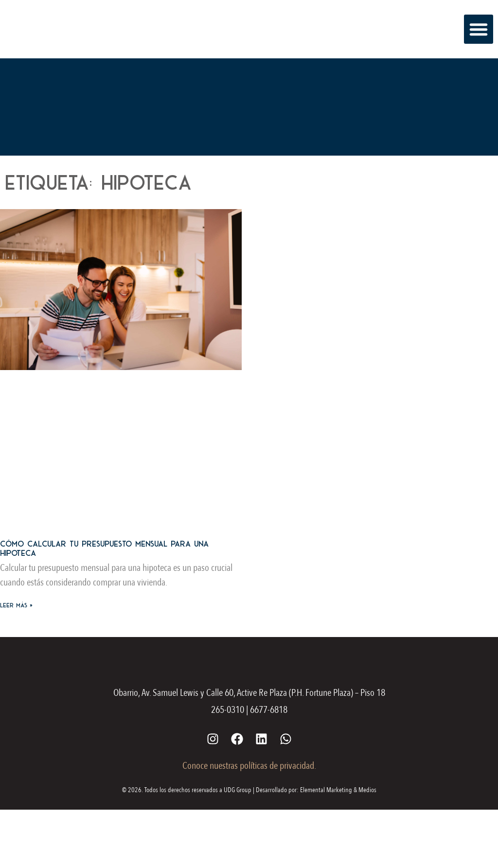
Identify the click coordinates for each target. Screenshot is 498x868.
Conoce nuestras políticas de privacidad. (249, 766)
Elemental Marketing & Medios (338, 790)
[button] (479, 29)
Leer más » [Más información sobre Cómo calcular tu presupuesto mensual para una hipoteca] (16, 605)
